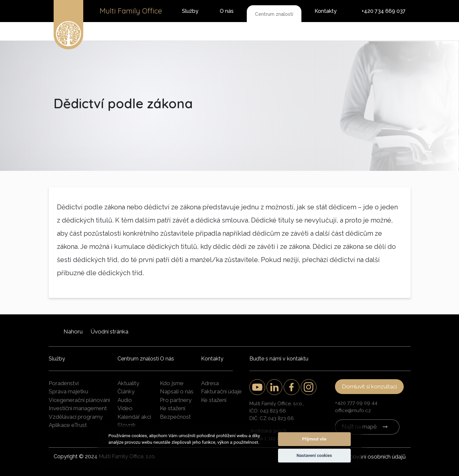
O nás (227, 11)
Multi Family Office (131, 11)
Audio (125, 400)
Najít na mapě (359, 427)
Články (126, 391)
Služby (190, 11)
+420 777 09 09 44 (356, 403)
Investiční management (78, 408)
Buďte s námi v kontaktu (279, 359)
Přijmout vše (314, 439)
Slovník (127, 425)
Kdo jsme (172, 383)
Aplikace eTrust (68, 425)
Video (125, 408)
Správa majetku (68, 391)
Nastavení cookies (314, 455)
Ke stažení (173, 408)
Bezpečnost (175, 417)
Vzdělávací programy (76, 417)
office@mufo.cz (353, 410)
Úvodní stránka (109, 331)
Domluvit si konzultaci (369, 386)
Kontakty (326, 11)
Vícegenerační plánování (79, 400)
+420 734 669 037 (384, 11)
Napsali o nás (177, 391)
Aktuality (128, 383)
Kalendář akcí (134, 417)
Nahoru (73, 331)
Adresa (210, 383)
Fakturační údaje (221, 391)
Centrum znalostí (274, 14)
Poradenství (64, 383)
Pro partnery (176, 400)
